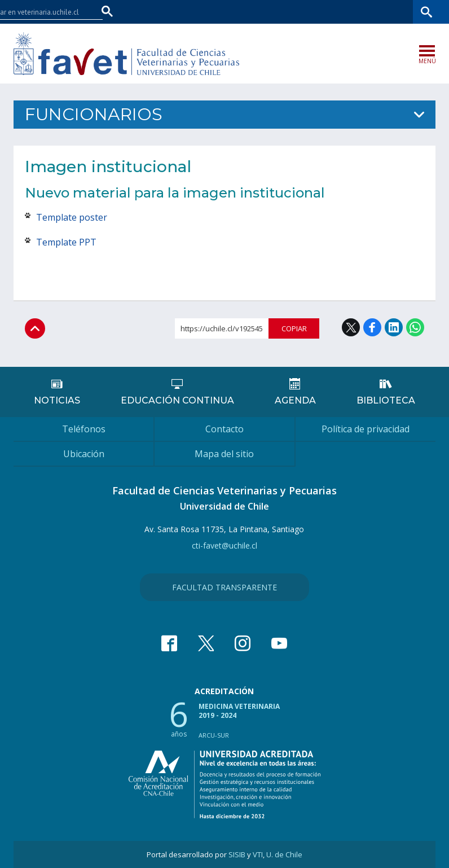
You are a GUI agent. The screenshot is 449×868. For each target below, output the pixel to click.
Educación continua (177, 400)
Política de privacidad (366, 429)
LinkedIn (394, 327)
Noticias (57, 400)
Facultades (250, 12)
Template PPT (67, 242)
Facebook (372, 327)
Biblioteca (386, 400)
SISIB (237, 854)
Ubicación (84, 454)
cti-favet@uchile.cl (224, 545)
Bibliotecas (392, 12)
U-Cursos (308, 12)
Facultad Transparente (224, 587)
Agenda (295, 400)
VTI (258, 854)
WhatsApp (415, 327)
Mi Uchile (348, 12)
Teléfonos (84, 429)
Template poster (72, 217)
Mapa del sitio (224, 454)
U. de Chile (284, 854)
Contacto (224, 429)
